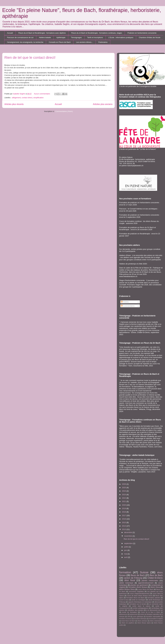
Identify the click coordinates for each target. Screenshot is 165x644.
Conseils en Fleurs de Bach (60, 42)
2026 (124, 484)
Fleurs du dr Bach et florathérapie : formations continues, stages (97, 33)
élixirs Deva (155, 587)
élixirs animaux (142, 621)
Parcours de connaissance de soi (20, 37)
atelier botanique (126, 583)
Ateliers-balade (45, 37)
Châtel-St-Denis (155, 578)
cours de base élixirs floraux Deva (140, 596)
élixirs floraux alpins (144, 623)
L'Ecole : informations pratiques (121, 37)
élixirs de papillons (128, 623)
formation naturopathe (153, 617)
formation (125, 572)
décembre (128, 532)
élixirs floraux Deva (127, 589)
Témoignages (76, 37)
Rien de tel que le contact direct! (30, 57)
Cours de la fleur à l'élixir (150, 612)
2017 (124, 515)
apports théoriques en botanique (140, 602)
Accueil (10, 33)
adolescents (134, 614)
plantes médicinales (150, 581)
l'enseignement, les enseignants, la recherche (25, 42)
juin (126, 550)
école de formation (130, 612)
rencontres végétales (136, 591)
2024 (124, 491)
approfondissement (146, 583)
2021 (124, 501)
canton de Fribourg (133, 578)
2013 (124, 529)
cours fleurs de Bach (146, 589)
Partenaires (103, 42)
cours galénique (138, 617)
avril (126, 557)
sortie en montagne (139, 600)
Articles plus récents (14, 104)
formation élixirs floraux (138, 587)
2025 (124, 488)
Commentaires (128, 306)
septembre (129, 543)
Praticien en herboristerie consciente (142, 33)
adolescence (123, 614)
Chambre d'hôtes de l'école (150, 37)
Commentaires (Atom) (64, 111)
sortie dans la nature (141, 606)
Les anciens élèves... (84, 42)
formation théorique (140, 619)
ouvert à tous (124, 600)
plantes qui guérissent (139, 585)
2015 (124, 522)
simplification (38, 98)
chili (129, 617)
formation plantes (154, 598)
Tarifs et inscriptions (95, 37)
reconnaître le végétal (156, 619)
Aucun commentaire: (42, 94)
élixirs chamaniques (156, 621)
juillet (126, 547)
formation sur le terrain (138, 604)
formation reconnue (125, 619)
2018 (124, 512)
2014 (124, 526)
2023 (124, 495)
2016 (124, 519)
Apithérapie (61, 37)
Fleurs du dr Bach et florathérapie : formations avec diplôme (42, 33)
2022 (124, 498)
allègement (16, 98)
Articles (125, 302)
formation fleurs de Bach (135, 598)
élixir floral (130, 580)
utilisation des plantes (135, 610)
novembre (128, 536)
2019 (124, 508)
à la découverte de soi (154, 610)
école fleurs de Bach (128, 621)
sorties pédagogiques (141, 608)
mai (126, 554)
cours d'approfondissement (140, 593)
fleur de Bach (156, 575)
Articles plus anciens (103, 104)
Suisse (144, 572)
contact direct (27, 98)
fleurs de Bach (138, 575)
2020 (124, 505)
